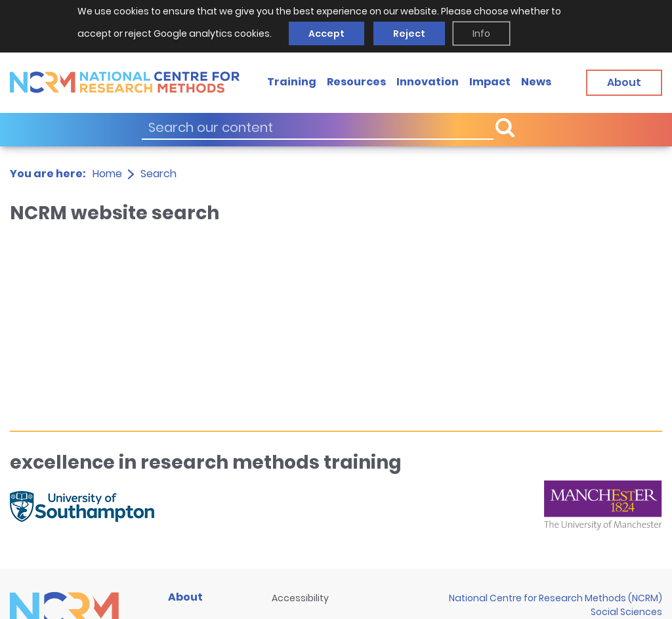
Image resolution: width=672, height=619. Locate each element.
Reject (409, 33)
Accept (326, 33)
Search (158, 174)
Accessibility (300, 598)
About (185, 597)
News (536, 82)
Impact (490, 82)
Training (292, 82)
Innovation (428, 82)
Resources (356, 82)
